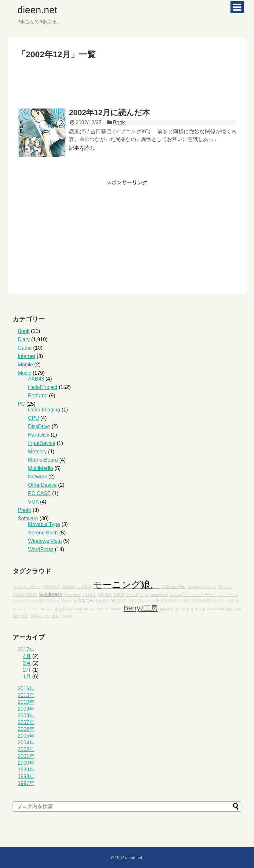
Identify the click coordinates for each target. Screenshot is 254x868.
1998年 (26, 776)
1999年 (26, 770)
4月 (27, 656)
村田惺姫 (105, 595)
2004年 (26, 743)
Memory (37, 452)
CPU (34, 418)
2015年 (26, 695)
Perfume (38, 396)
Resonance (72, 595)
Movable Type (44, 524)
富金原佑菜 (64, 609)
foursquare (114, 609)
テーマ (210, 595)
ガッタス (97, 609)
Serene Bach (43, 533)
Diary (24, 340)
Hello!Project (43, 387)
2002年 (26, 749)
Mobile (25, 365)
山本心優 (198, 609)
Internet (26, 356)
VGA (33, 502)
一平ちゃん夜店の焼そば (40, 600)
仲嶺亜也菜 (51, 587)
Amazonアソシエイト (186, 595)
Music (24, 373)
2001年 (26, 756)
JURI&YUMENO (25, 595)
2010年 (26, 702)
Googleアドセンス (202, 587)
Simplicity (81, 609)
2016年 (26, 689)
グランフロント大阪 (143, 600)
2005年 (26, 736)
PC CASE (39, 493)
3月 (27, 663)
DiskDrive (39, 426)
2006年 (26, 729)
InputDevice (42, 443)
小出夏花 (52, 616)
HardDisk (39, 435)
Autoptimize (159, 595)
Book (119, 123)
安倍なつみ (84, 600)
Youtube (67, 616)
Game (25, 348)
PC (21, 404)
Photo (24, 510)
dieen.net (37, 10)
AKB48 (36, 379)
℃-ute (144, 595)
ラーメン (225, 587)
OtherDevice (42, 485)
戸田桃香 (226, 609)
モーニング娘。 (126, 585)
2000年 (26, 763)
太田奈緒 (69, 587)
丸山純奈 (103, 600)
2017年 (26, 650)
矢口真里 (84, 587)
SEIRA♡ (37, 616)
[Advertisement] (127, 87)
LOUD (121, 600)
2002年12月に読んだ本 (109, 113)
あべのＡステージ (27, 587)
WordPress (41, 549)
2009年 (26, 709)
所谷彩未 (168, 600)
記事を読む (82, 148)
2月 (27, 670)
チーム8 (132, 595)
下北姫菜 (183, 600)
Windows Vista (45, 541)
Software (28, 519)
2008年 (26, 716)
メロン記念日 (173, 587)
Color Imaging (44, 410)
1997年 (26, 783)
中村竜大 (89, 595)
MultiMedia (40, 468)
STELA (212, 609)
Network (38, 477)
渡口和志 (182, 609)
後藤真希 (167, 609)
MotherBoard (43, 460)
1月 (27, 677)
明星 (24, 616)
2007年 (26, 722)
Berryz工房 (141, 608)
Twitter (67, 600)
